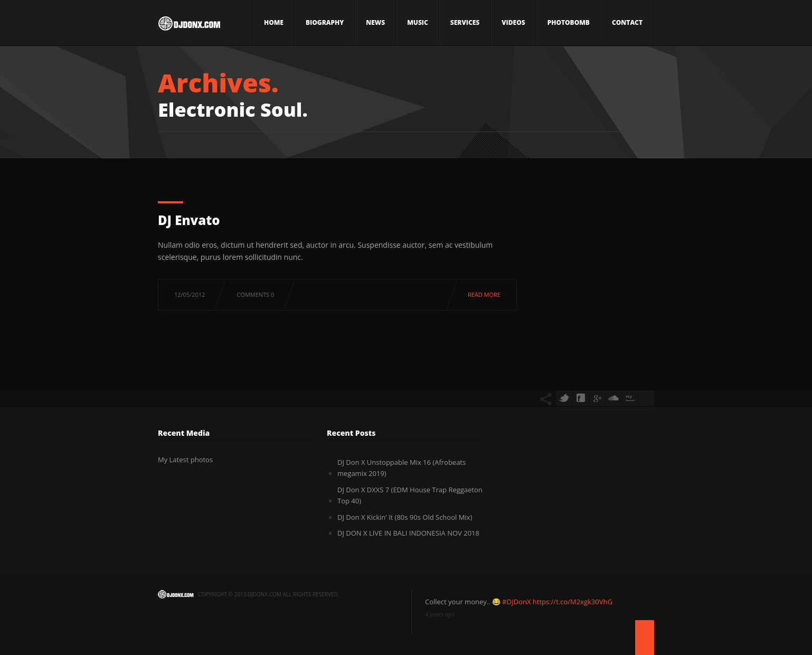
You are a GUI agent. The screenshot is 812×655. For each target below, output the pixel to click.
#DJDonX (516, 602)
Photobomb (569, 22)
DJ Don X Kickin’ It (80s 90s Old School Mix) (405, 517)
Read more (484, 294)
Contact (627, 22)
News (375, 22)
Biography (325, 22)
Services (465, 22)
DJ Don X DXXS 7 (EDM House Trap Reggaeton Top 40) (410, 495)
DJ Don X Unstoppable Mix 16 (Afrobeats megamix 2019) (402, 468)
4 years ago (440, 614)
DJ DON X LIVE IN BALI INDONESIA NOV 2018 (408, 533)
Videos (513, 22)
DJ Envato (189, 220)
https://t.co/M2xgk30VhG (573, 602)
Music (418, 22)
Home (274, 22)
